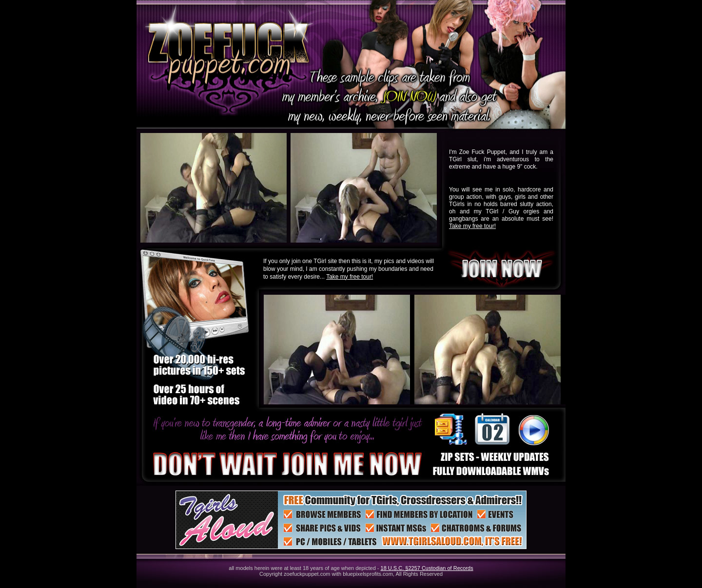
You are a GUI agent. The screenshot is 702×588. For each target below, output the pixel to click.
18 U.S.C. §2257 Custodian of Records (427, 568)
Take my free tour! (472, 226)
